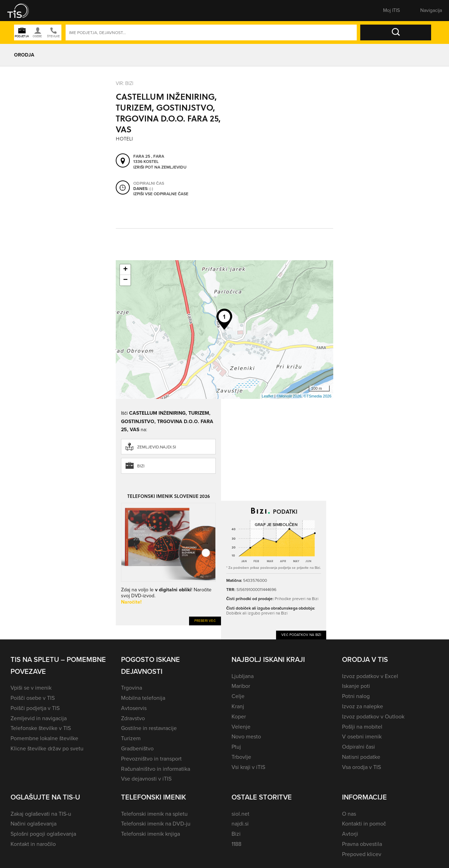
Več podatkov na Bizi (301, 635)
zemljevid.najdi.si (157, 447)
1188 (236, 844)
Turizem (131, 738)
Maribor (241, 686)
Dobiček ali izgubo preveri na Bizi (257, 613)
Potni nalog (356, 696)
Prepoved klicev (362, 854)
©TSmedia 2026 (317, 396)
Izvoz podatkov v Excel (370, 676)
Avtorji (350, 834)
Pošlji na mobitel (362, 727)
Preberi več (205, 621)
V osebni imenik (362, 737)
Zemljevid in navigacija (39, 718)
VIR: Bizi (125, 83)
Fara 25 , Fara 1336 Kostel (149, 159)
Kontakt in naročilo (33, 844)
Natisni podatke (361, 757)
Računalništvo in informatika (156, 769)
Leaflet (267, 396)
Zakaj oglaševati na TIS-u (41, 814)
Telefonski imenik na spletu (154, 814)
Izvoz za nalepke (363, 706)
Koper (239, 716)
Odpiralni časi (358, 747)
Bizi (141, 466)
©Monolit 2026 (289, 396)
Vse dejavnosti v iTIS (146, 779)
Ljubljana (243, 676)
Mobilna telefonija (143, 698)
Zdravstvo (133, 718)
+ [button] (125, 270)
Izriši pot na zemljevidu (160, 167)
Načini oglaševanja (33, 824)
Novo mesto (246, 737)
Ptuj (236, 747)
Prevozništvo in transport (151, 759)
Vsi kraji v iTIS (248, 767)
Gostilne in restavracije (149, 728)
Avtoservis (134, 708)
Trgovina (132, 688)
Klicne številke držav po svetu (47, 748)
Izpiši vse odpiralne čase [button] (161, 194)
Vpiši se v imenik (31, 688)
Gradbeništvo (137, 748)
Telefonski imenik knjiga (150, 834)
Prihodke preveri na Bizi (297, 599)
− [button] (125, 280)
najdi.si (240, 824)
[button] (23, 11)
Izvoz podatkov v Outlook (373, 716)
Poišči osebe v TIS (33, 698)
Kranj (238, 706)
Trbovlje (241, 757)
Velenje (241, 727)
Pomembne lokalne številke (44, 738)
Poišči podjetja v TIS (35, 708)
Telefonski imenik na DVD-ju (156, 824)
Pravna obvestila (362, 844)
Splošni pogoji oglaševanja (43, 834)
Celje (238, 696)
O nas (349, 814)
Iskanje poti (356, 686)
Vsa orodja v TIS (361, 767)
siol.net (240, 814)
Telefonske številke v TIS (41, 728)
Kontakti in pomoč (364, 824)
